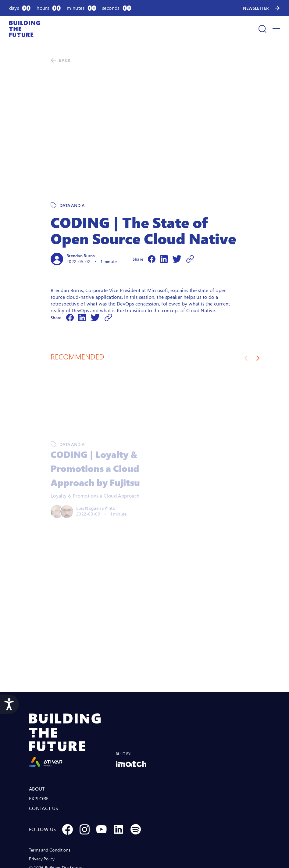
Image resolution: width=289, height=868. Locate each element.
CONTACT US (44, 766)
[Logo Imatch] (131, 722)
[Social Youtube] (102, 787)
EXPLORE (39, 756)
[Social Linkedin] (119, 787)
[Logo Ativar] (72, 698)
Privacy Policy (42, 817)
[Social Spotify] (136, 787)
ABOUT (37, 747)
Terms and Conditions (50, 808)
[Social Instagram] (84, 787)
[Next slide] (258, 316)
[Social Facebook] (67, 787)
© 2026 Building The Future (56, 825)
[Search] (262, 29)
